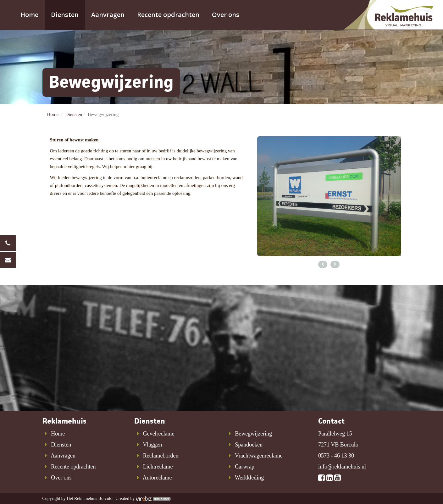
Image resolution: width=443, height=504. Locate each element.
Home (29, 15)
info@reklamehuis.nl (342, 467)
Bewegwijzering (249, 434)
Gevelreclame (154, 434)
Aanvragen (108, 15)
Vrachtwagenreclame (255, 456)
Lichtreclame (154, 467)
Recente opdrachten (168, 15)
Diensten (65, 15)
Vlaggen (148, 445)
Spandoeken (245, 445)
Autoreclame (153, 478)
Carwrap (241, 467)
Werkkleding (245, 478)
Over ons (226, 15)
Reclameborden (156, 456)
